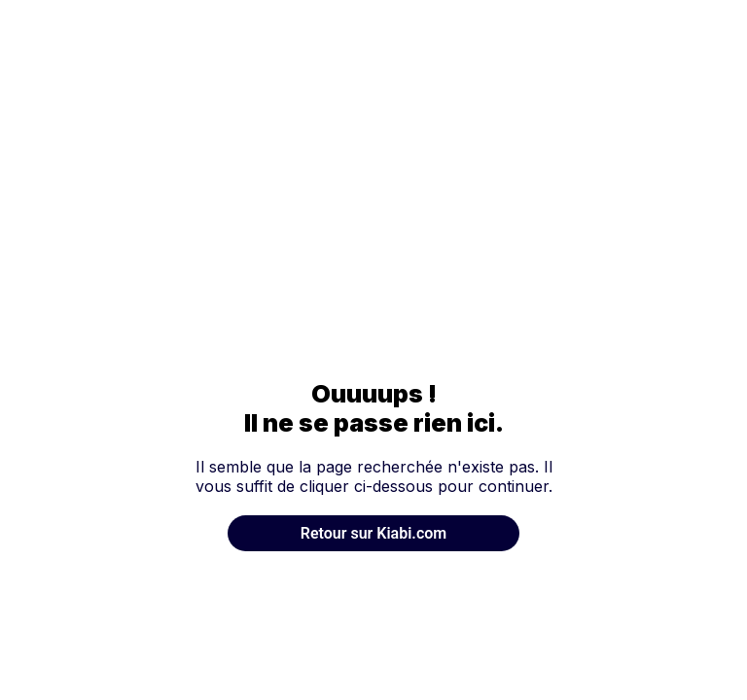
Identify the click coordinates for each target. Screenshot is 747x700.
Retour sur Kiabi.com (373, 533)
